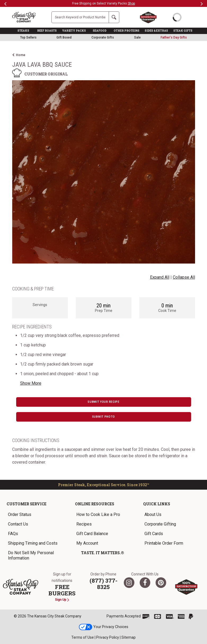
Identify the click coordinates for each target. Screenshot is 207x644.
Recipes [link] (84, 524)
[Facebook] (145, 583)
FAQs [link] (13, 534)
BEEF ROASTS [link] (47, 31)
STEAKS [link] (23, 31)
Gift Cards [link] (154, 534)
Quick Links (157, 504)
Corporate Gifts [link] (103, 37)
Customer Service (27, 504)
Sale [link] (137, 37)
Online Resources (95, 504)
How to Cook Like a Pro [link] (98, 514)
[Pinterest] (161, 583)
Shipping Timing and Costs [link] (33, 543)
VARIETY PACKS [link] (74, 31)
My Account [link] (87, 543)
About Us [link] (153, 514)
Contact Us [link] (18, 524)
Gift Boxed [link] (64, 37)
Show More (31, 383)
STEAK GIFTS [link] (183, 31)
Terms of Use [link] (83, 637)
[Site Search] (80, 17)
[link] (174, 37)
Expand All (160, 277)
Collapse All (184, 277)
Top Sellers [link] (28, 37)
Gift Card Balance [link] (92, 534)
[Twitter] (129, 583)
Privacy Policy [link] (108, 637)
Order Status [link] (20, 514)
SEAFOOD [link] (100, 31)
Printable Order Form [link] (164, 543)
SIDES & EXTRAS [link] (156, 31)
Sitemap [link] (129, 637)
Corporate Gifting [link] (160, 524)
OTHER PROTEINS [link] (127, 31)
